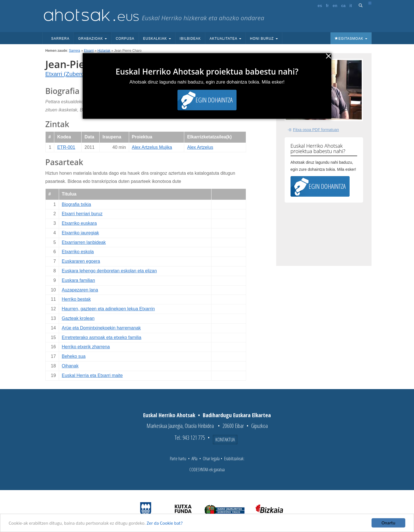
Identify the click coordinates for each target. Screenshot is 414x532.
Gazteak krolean (78, 318)
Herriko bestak (76, 299)
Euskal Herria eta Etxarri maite (92, 375)
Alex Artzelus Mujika (152, 147)
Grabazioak (93, 39)
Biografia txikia (76, 204)
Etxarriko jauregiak (81, 233)
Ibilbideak (190, 39)
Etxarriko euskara (79, 223)
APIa (194, 459)
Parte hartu (178, 459)
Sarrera (60, 39)
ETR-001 (66, 147)
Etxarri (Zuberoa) (67, 74)
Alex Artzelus (200, 147)
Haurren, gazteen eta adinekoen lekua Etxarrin (108, 309)
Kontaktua (225, 439)
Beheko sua (74, 356)
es (320, 6)
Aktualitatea (225, 39)
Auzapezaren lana (80, 290)
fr (327, 6)
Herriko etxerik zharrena (86, 347)
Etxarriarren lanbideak (84, 242)
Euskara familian (78, 280)
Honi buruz (264, 39)
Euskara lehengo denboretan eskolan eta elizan (109, 271)
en (335, 6)
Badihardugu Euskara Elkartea (237, 415)
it (351, 6)
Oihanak (70, 366)
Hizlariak (104, 51)
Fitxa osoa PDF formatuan (316, 130)
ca (343, 6)
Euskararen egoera (81, 261)
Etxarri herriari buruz (82, 214)
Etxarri (89, 51)
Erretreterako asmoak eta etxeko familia (102, 337)
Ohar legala (211, 459)
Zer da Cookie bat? (165, 523)
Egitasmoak (351, 39)
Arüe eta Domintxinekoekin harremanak (101, 328)
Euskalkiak (157, 39)
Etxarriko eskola (78, 252)
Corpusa (125, 39)
